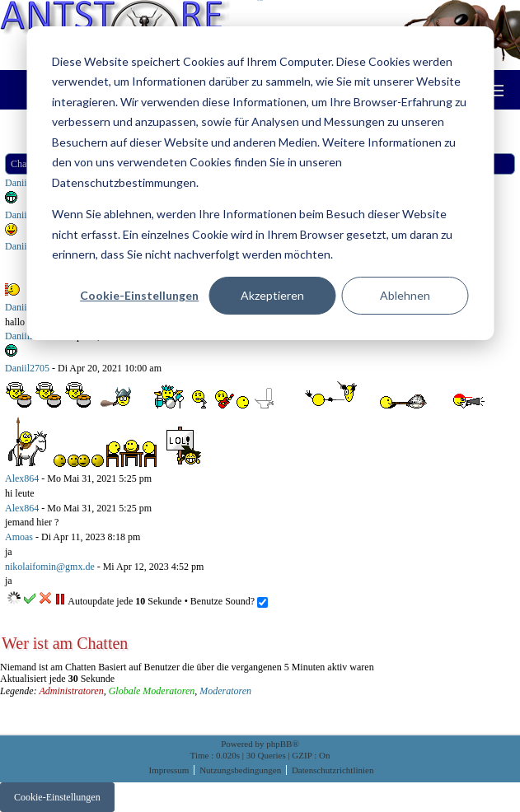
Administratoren (71, 691)
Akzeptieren (272, 295)
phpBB (279, 744)
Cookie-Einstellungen (139, 295)
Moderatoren (225, 691)
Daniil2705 (27, 336)
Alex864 (22, 478)
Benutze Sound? (229, 601)
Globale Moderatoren (152, 691)
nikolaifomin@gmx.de (50, 567)
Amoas (19, 537)
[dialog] (260, 183)
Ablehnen (405, 295)
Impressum (171, 770)
